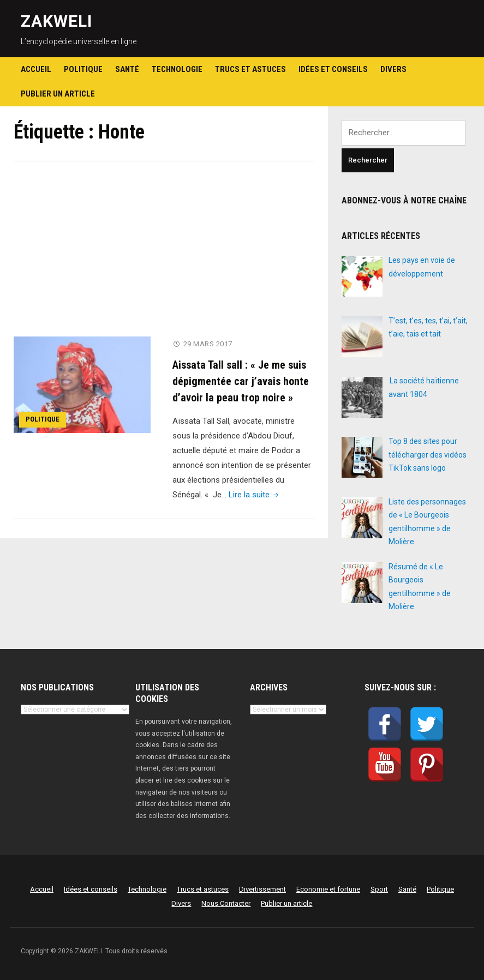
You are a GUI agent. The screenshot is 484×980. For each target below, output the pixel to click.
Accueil (36, 69)
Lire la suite (255, 495)
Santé (127, 69)
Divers (393, 69)
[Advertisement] (164, 256)
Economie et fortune (328, 889)
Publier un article (58, 94)
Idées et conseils (333, 69)
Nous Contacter (226, 903)
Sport (379, 889)
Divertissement (262, 889)
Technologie (177, 69)
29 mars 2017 (208, 344)
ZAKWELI (56, 21)
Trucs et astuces (250, 69)
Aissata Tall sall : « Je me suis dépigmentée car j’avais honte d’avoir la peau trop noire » (241, 381)
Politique (83, 69)
